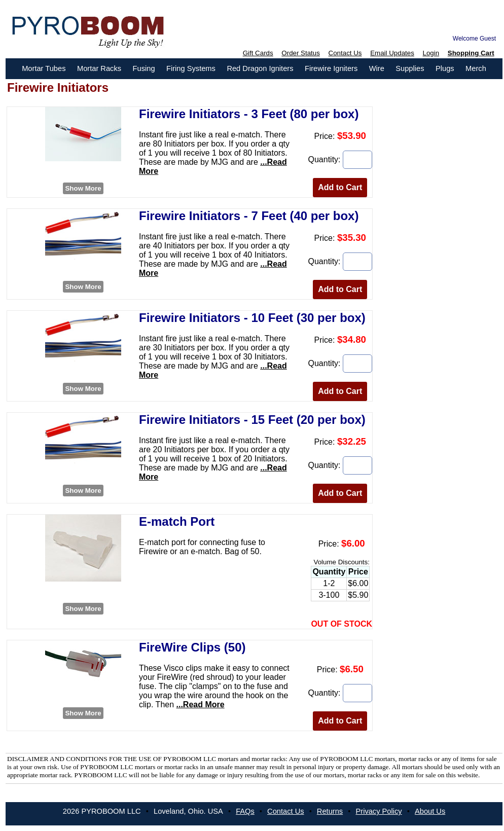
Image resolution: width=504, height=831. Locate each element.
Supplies (410, 68)
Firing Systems (191, 68)
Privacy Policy (379, 811)
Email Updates (392, 53)
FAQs (245, 811)
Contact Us (345, 53)
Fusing (144, 68)
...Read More (201, 704)
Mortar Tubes (44, 68)
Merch (476, 68)
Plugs (445, 68)
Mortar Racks (99, 68)
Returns (330, 811)
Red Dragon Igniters (260, 68)
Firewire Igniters (331, 68)
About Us (430, 811)
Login (431, 53)
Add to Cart (340, 187)
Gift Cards (258, 53)
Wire (377, 68)
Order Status (301, 53)
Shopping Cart (471, 53)
